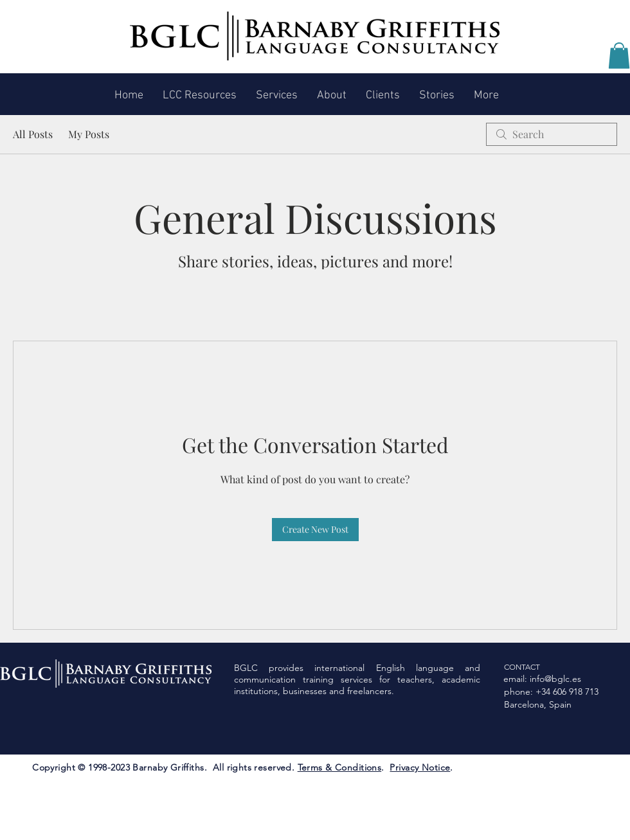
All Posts (33, 134)
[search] (552, 134)
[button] (619, 56)
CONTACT (522, 667)
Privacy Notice (420, 767)
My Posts (89, 134)
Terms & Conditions (340, 767)
